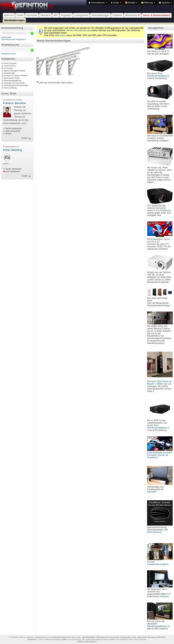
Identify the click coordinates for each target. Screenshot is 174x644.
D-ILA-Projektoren (162, 210)
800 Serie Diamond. (157, 531)
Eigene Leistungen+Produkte (14, 71)
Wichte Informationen (77, 30)
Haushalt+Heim (10, 73)
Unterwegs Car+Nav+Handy (14, 83)
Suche (20, 15)
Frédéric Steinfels (14, 103)
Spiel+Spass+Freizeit (12, 78)
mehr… (25, 123)
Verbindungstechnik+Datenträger (16, 86)
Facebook (32, 639)
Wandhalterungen (14, 20)
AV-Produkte (8, 68)
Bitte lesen (60, 35)
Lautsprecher (82, 15)
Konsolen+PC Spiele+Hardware (16, 76)
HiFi (56, 15)
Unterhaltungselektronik (13, 81)
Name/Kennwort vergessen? (14, 39)
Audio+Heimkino (10, 66)
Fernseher (32, 15)
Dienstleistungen (100, 15)
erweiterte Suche (9, 54)
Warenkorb (133, 15)
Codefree (117, 15)
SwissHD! (152, 492)
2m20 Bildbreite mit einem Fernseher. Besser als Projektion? (160, 455)
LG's (167, 244)
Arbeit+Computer (10, 64)
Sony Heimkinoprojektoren (157, 75)
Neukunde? (6, 37)
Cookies (64, 639)
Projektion (66, 15)
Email (24, 138)
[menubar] (130, 3)
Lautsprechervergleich (158, 564)
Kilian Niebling (13, 150)
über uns (9, 15)
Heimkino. (165, 596)
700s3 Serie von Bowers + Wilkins (160, 383)
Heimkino (45, 15)
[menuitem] (98, 3)
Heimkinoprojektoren (157, 626)
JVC (149, 206)
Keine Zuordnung (10, 88)
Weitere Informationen (87, 642)
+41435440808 (88, 637)
